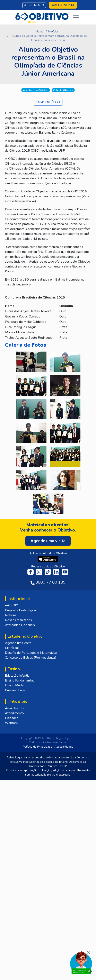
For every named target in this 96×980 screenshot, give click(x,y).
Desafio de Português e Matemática (31, 653)
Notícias (54, 32)
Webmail (11, 723)
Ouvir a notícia (48, 102)
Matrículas (12, 648)
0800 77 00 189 (50, 582)
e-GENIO (12, 605)
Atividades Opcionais (20, 625)
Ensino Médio (15, 685)
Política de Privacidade (38, 747)
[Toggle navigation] (76, 17)
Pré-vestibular (15, 690)
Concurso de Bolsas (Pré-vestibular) (31, 658)
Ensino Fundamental (19, 680)
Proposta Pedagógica (20, 610)
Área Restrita (15, 708)
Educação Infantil (17, 676)
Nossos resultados (18, 620)
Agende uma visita (18, 643)
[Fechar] (89, 953)
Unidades (12, 718)
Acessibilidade (64, 747)
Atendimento (34, 5)
